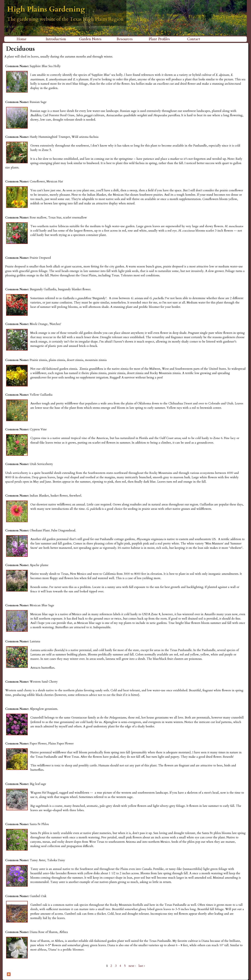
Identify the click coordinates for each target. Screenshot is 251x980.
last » (142, 966)
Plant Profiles (159, 39)
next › (132, 966)
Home (22, 39)
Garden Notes (90, 39)
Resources (125, 39)
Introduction (56, 39)
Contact (194, 39)
